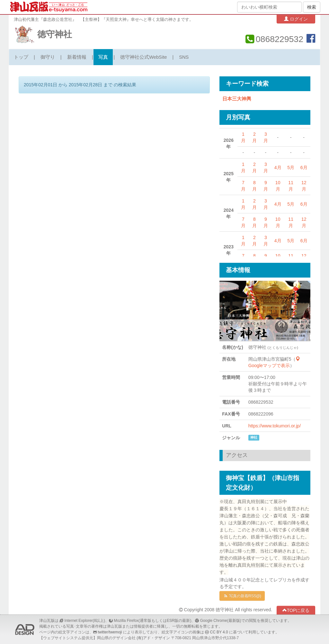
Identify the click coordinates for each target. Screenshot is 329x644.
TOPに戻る (296, 610)
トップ (21, 57)
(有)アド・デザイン (153, 638)
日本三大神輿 (237, 99)
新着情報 (77, 57)
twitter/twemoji (110, 632)
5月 (291, 167)
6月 (304, 167)
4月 (278, 167)
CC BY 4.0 (219, 632)
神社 (254, 437)
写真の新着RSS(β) (242, 596)
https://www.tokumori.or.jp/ (275, 426)
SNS (184, 57)
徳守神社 (55, 34)
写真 (103, 57)
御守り (48, 57)
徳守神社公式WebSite (143, 57)
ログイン (296, 19)
